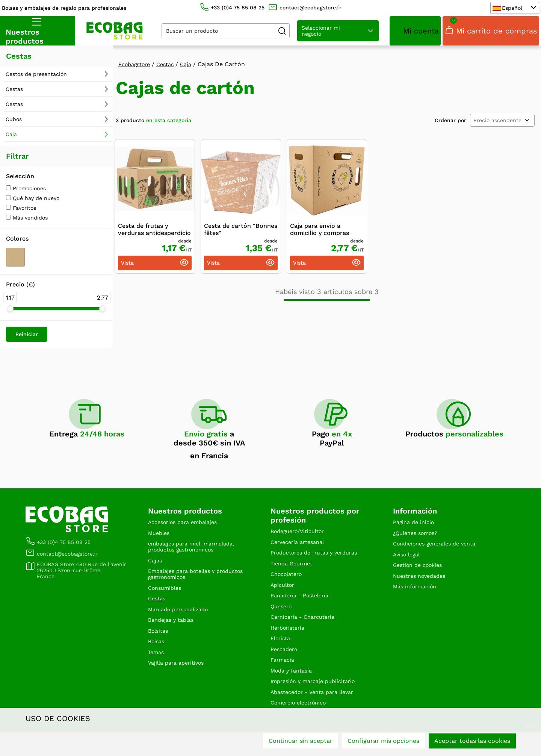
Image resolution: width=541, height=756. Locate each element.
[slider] (10, 313)
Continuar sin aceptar (301, 744)
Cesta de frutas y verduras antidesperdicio (154, 234)
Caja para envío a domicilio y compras (320, 234)
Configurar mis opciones (383, 744)
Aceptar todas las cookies (472, 744)
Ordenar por (450, 125)
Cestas (14, 94)
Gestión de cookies (421, 575)
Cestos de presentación (36, 79)
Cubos (14, 124)
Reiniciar (27, 339)
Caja (11, 139)
